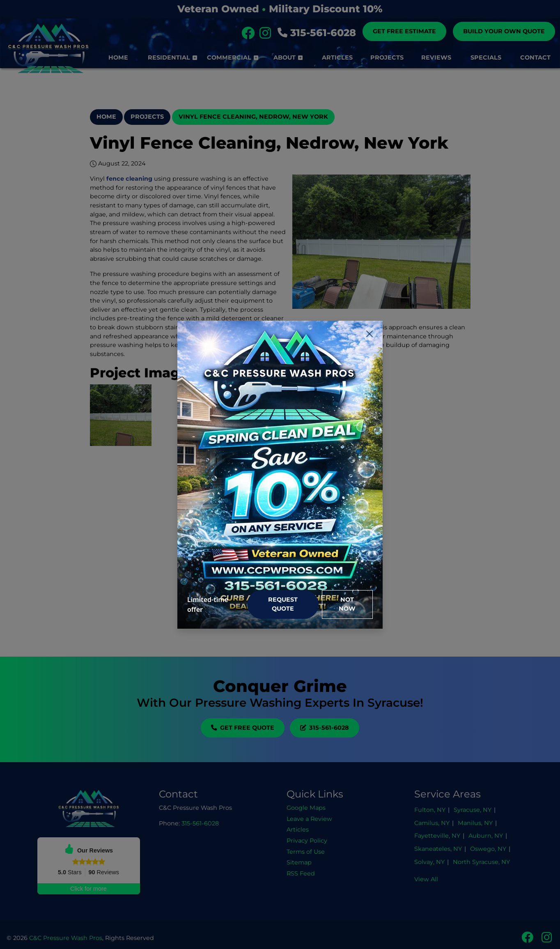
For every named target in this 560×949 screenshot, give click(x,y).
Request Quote (283, 604)
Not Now (347, 604)
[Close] (370, 334)
